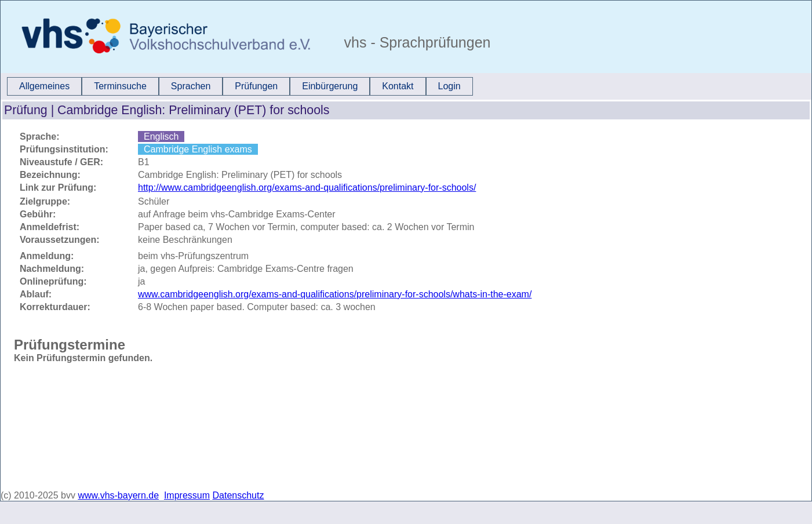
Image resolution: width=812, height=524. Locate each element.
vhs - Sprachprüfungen (416, 42)
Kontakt (398, 86)
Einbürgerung (330, 86)
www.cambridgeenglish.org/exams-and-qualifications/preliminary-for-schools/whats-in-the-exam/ (335, 294)
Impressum (187, 495)
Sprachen (191, 86)
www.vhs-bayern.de (118, 495)
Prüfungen (256, 86)
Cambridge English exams (198, 149)
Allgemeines (44, 86)
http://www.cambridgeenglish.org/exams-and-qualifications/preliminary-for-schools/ (307, 188)
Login (449, 86)
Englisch (161, 137)
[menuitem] (44, 86)
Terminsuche (120, 86)
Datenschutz (238, 495)
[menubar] (240, 86)
